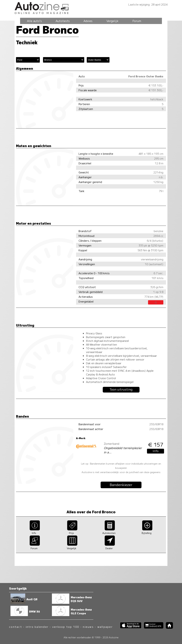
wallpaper (105, 627)
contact (16, 627)
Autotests (63, 21)
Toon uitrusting (121, 389)
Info (156, 451)
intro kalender (37, 627)
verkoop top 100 (66, 627)
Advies (88, 21)
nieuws (88, 627)
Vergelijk (113, 21)
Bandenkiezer (121, 485)
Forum (137, 21)
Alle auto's (34, 21)
